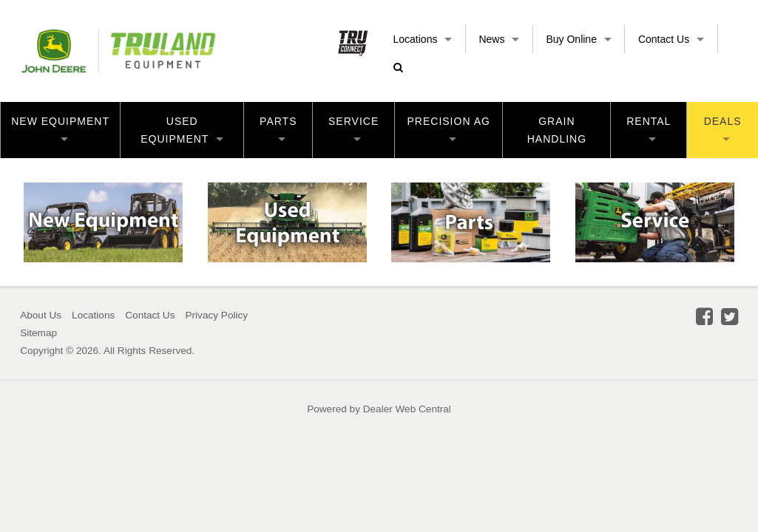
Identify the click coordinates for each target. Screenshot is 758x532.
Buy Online (578, 39)
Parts (278, 128)
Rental (649, 128)
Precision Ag (449, 128)
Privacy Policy (216, 315)
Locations (423, 39)
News (499, 39)
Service (353, 128)
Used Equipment (182, 130)
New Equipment (60, 128)
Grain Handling (557, 130)
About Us (41, 315)
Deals (723, 128)
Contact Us (671, 39)
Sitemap (38, 333)
